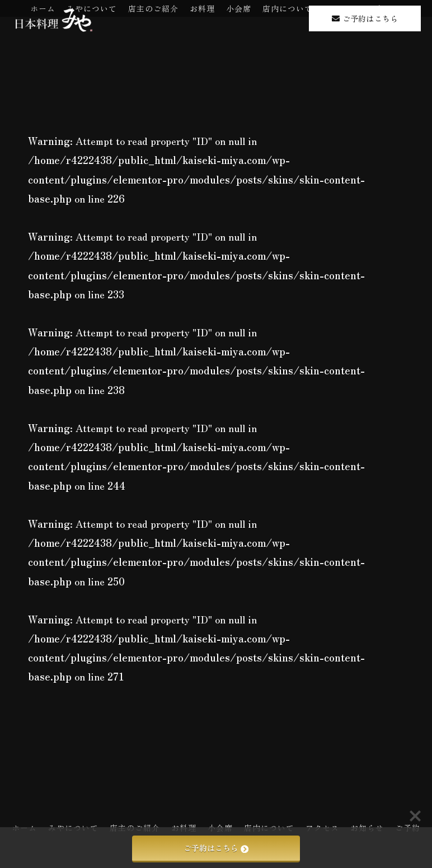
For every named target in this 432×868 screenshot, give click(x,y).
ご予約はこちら (216, 848)
